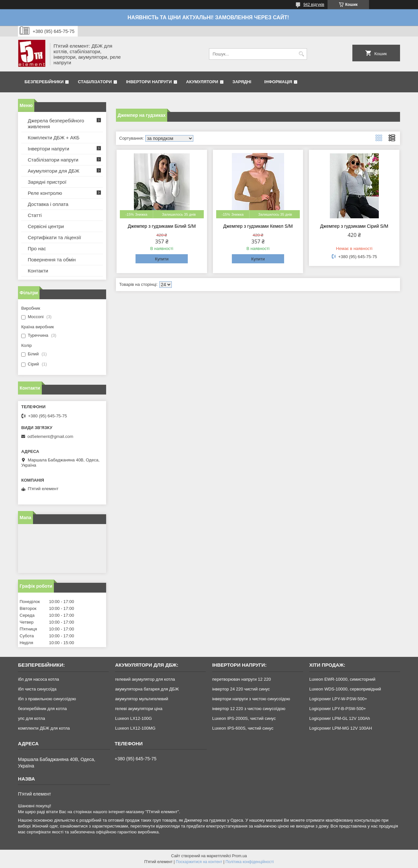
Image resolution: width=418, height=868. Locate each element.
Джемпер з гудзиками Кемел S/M (258, 226)
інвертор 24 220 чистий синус (241, 689)
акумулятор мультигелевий (142, 699)
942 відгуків (314, 5)
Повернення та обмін (52, 260)
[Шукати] (301, 54)
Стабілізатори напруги (53, 160)
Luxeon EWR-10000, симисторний (342, 679)
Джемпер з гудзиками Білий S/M (162, 226)
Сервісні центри (46, 226)
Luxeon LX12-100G (133, 718)
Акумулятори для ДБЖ (54, 171)
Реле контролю (45, 193)
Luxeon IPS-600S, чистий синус (243, 728)
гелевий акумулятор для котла (145, 679)
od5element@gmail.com (50, 436)
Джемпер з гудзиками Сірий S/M (354, 226)
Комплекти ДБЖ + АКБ (54, 138)
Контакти (38, 271)
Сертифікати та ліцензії (54, 237)
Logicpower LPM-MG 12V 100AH (341, 728)
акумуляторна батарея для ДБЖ (147, 689)
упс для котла (32, 718)
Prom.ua (240, 856)
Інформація (278, 82)
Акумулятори (202, 82)
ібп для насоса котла (39, 679)
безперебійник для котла (42, 709)
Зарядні (242, 82)
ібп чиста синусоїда (37, 689)
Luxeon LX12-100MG (135, 728)
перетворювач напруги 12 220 (242, 679)
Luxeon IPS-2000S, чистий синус (244, 718)
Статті (35, 215)
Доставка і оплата (48, 204)
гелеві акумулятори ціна (139, 709)
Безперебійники (44, 82)
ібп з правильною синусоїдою (47, 699)
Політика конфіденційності (249, 862)
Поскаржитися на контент (199, 862)
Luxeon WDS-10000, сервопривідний (345, 689)
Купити (162, 259)
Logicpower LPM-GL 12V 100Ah (340, 718)
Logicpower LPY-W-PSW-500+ (338, 699)
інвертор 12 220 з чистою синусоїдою (249, 709)
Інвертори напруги (149, 82)
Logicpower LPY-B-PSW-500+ (338, 709)
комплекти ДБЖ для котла (44, 728)
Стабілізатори (95, 82)
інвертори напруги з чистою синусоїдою (251, 699)
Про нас (37, 248)
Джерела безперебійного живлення (56, 124)
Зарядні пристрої (47, 182)
